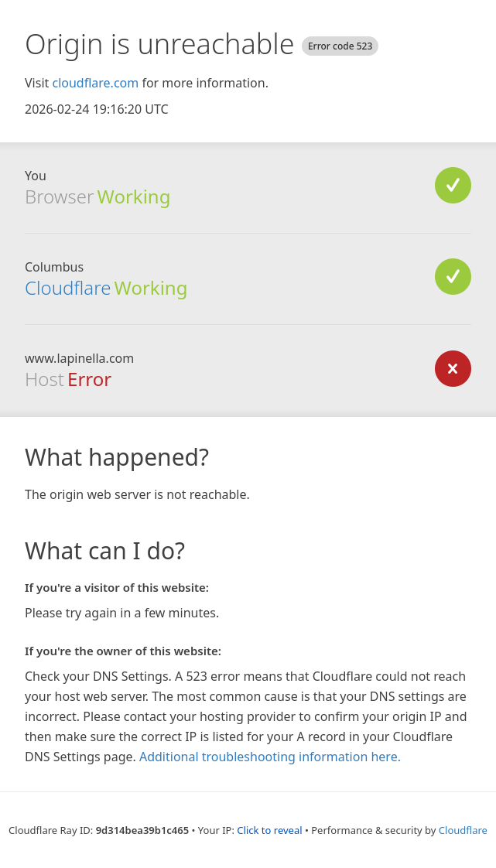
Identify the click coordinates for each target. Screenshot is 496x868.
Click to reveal (269, 830)
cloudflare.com (95, 83)
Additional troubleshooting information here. (270, 757)
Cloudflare (68, 287)
